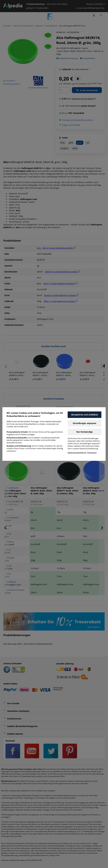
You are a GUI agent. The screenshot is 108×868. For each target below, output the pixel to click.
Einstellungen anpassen (85, 423)
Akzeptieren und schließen (85, 415)
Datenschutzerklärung (77, 453)
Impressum (92, 453)
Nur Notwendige (85, 432)
